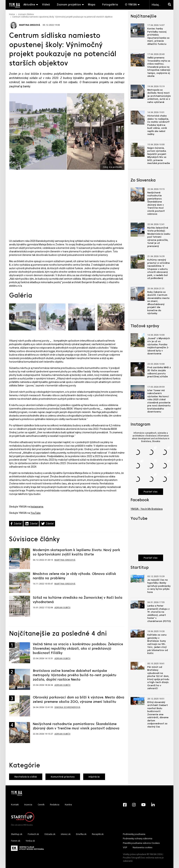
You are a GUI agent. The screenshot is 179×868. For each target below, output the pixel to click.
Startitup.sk (17, 834)
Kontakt (15, 805)
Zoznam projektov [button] (69, 5)
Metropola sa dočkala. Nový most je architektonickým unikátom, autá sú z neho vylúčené (159, 96)
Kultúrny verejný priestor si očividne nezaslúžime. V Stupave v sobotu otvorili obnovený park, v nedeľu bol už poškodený (159, 269)
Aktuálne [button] (29, 5)
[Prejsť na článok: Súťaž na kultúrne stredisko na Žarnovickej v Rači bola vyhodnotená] (20, 606)
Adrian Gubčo (62, 608)
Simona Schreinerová (67, 707)
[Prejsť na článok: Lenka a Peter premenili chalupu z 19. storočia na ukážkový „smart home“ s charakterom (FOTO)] (138, 605)
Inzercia (28, 805)
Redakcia (55, 805)
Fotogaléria (110, 5)
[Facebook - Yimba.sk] (125, 805)
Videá (46, 5)
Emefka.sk (81, 834)
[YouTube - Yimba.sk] (143, 805)
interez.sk (66, 834)
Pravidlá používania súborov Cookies (141, 843)
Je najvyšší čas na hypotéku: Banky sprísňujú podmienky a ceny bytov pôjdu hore (159, 586)
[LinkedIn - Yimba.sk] (153, 805)
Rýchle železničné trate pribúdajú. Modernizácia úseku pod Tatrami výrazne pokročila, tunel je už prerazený (159, 237)
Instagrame (37, 507)
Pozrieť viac (151, 492)
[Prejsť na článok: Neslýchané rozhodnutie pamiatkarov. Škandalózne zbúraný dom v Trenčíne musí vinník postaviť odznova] (20, 733)
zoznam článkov (26, 14)
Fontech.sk (33, 834)
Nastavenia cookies (143, 847)
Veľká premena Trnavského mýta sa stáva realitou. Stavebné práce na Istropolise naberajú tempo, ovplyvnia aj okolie (159, 67)
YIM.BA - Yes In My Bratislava (147, 509)
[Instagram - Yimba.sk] (134, 805)
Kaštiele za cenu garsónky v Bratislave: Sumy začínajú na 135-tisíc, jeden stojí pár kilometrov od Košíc (158, 644)
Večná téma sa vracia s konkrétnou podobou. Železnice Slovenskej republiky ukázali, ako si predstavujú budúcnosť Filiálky (78, 649)
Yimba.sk (30, 841)
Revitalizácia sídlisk (26, 777)
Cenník (41, 805)
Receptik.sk (98, 834)
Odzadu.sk (50, 834)
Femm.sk (16, 841)
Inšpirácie (94, 777)
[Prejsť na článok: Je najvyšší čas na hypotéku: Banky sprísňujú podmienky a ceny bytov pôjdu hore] (138, 579)
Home (12, 14)
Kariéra (68, 805)
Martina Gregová (25, 25)
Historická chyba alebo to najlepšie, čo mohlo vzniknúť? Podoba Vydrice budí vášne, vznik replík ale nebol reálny (158, 125)
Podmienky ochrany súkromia (138, 839)
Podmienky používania (134, 834)
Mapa (92, 5)
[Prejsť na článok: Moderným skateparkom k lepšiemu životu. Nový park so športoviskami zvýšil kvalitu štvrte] (20, 558)
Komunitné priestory (63, 777)
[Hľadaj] (170, 5)
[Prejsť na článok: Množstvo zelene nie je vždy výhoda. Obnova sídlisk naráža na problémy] (20, 582)
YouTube (36, 513)
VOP (125, 847)
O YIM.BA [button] (131, 5)
